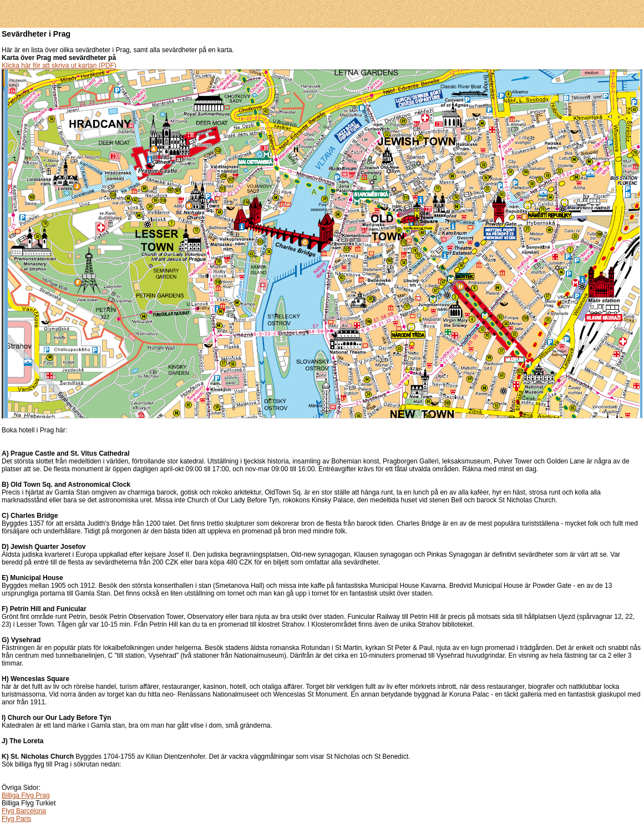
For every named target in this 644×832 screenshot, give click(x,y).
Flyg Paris (16, 819)
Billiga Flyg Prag (26, 795)
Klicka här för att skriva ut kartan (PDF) (59, 65)
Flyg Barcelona (24, 811)
